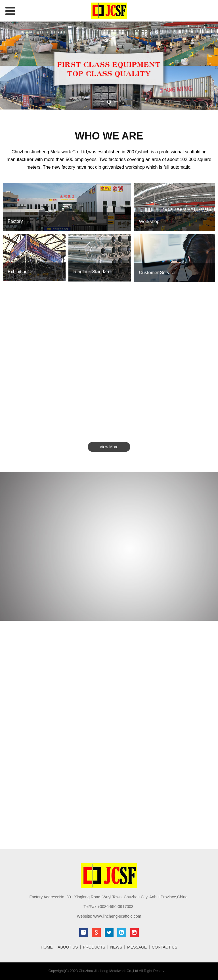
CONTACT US (165, 947)
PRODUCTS (94, 947)
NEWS (116, 947)
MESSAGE (137, 947)
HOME (47, 947)
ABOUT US (68, 947)
